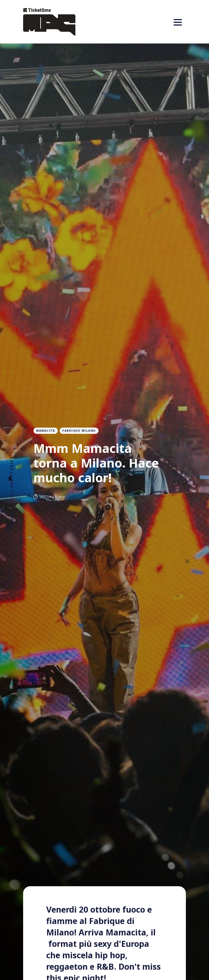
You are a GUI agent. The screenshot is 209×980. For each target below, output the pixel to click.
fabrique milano (79, 431)
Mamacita (46, 431)
